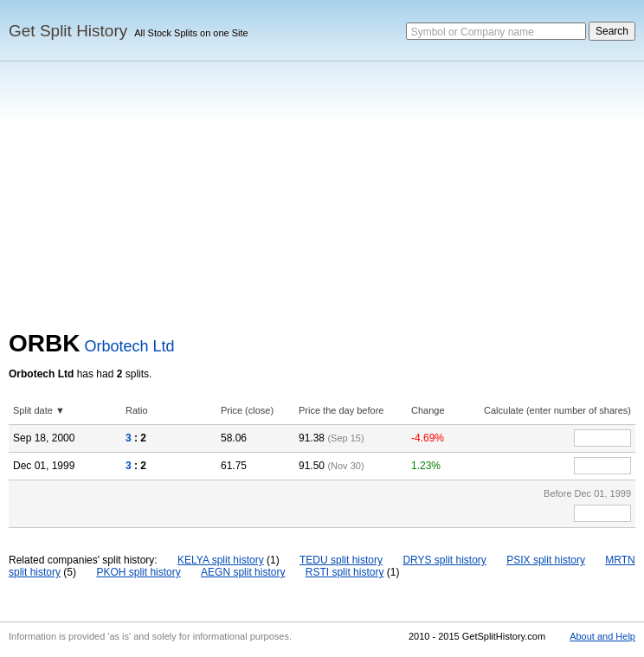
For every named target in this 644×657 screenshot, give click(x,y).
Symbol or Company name (473, 32)
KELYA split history (221, 560)
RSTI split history (345, 572)
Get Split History (68, 31)
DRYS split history (444, 560)
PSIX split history (546, 560)
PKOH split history (138, 572)
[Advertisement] (322, 200)
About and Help (602, 636)
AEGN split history (243, 572)
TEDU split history (341, 560)
